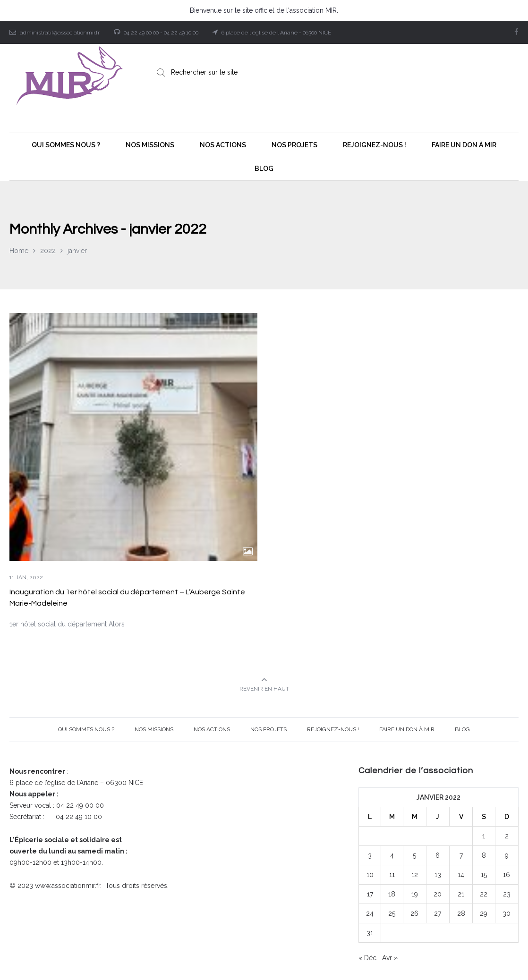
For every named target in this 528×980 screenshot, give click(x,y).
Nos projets (268, 729)
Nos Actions (212, 729)
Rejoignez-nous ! (333, 729)
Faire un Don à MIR (407, 729)
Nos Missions (154, 729)
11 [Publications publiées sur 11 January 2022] (392, 875)
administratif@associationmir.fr (60, 33)
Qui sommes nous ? (86, 729)
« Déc (367, 958)
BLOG (462, 729)
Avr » (390, 958)
